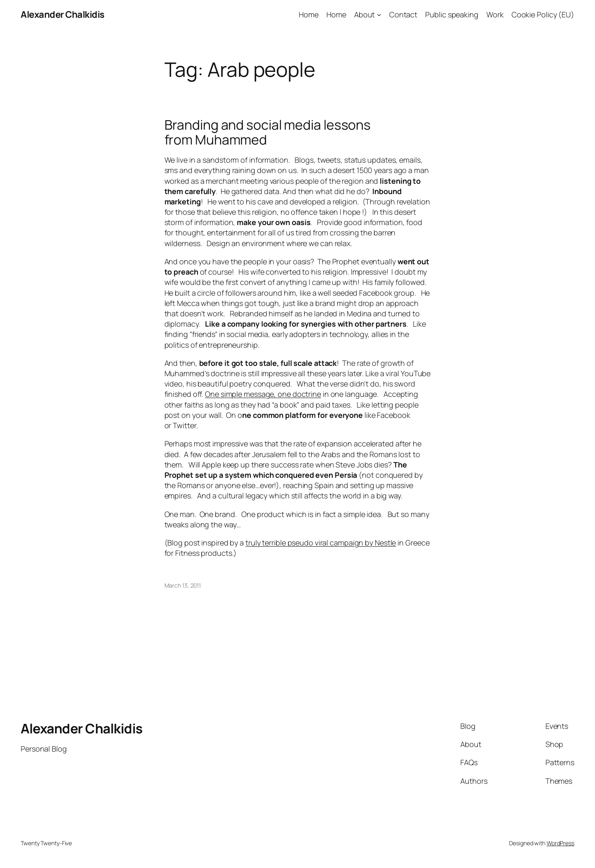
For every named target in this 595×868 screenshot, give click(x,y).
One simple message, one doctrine (263, 394)
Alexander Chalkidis (63, 14)
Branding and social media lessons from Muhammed (268, 132)
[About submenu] (379, 15)
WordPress (560, 843)
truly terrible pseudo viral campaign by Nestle (321, 543)
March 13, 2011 (183, 585)
